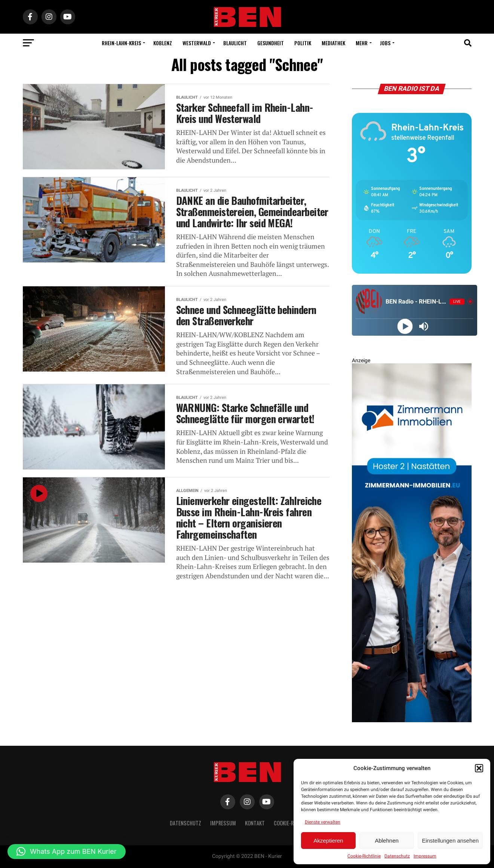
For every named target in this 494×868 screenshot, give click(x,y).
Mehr (362, 43)
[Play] (405, 326)
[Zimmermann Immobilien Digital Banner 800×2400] (412, 721)
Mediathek (333, 43)
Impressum (425, 856)
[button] (479, 768)
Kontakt (255, 823)
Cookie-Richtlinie (364, 856)
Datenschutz (397, 856)
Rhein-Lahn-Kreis (121, 43)
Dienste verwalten (323, 822)
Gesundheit (271, 43)
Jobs (385, 43)
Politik (303, 43)
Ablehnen (386, 841)
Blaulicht (235, 43)
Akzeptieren (328, 841)
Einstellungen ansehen (450, 841)
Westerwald (197, 43)
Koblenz (163, 43)
